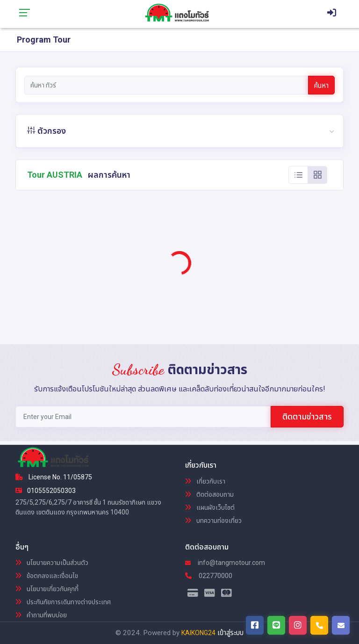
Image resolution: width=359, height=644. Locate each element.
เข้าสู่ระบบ (230, 633)
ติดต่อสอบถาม (209, 494)
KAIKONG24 (198, 633)
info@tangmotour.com (225, 563)
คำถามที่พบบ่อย (41, 615)
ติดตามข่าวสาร (307, 416)
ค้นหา (321, 86)
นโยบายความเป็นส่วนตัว (52, 563)
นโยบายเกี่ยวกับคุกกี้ (47, 589)
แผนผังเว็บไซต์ (210, 507)
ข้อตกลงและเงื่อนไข (47, 576)
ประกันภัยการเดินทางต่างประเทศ (63, 602)
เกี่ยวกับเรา (205, 481)
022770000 (209, 576)
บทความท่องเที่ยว (213, 521)
